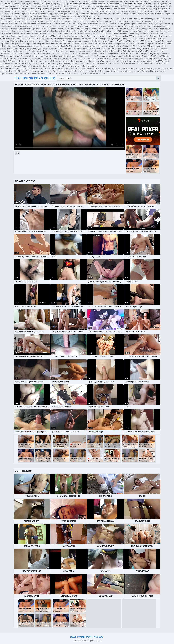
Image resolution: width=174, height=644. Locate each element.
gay (17, 153)
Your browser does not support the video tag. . (69, 119)
